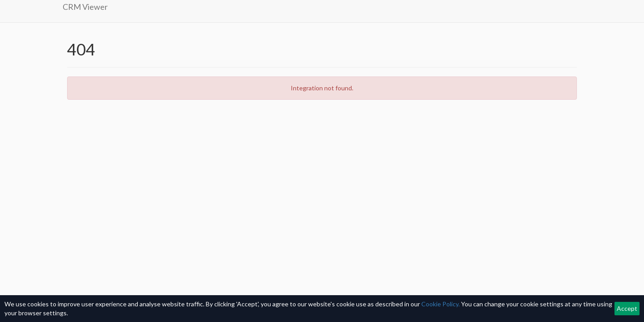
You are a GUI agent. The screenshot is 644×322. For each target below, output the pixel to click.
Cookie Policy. (441, 304)
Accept (627, 308)
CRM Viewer (85, 7)
